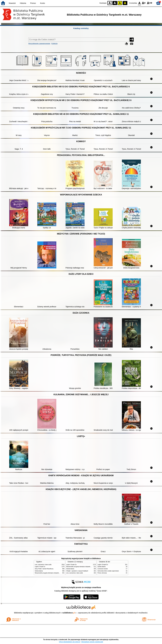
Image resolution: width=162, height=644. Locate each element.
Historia (23, 3)
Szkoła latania (39, 571)
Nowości (12, 3)
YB (120, 3)
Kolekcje (54, 43)
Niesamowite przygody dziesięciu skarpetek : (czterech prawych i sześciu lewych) (58, 573)
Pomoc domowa (102, 573)
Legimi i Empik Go (40, 567)
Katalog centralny (81, 28)
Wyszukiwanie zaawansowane (39, 43)
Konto (43, 3)
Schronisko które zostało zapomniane (108, 571)
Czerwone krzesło (103, 569)
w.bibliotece (69, 613)
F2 (150, 3)
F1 (144, 3)
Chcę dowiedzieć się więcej (69, 642)
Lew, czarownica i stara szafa (43, 565)
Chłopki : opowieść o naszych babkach (77, 571)
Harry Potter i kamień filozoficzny (44, 569)
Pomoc (33, 3)
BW (115, 3)
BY (125, 3)
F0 (139, 3)
